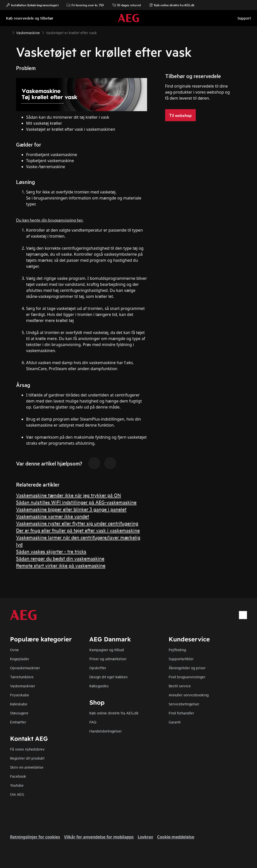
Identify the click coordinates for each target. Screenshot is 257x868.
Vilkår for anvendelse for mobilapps (99, 837)
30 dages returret (126, 5)
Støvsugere (19, 713)
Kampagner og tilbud (107, 650)
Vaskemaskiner (23, 686)
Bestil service (180, 686)
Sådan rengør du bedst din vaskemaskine (60, 558)
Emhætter (18, 722)
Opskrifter (98, 668)
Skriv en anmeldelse (27, 767)
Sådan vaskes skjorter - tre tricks (51, 551)
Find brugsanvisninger (187, 677)
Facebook (18, 776)
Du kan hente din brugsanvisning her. (50, 220)
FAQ (93, 722)
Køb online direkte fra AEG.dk (114, 713)
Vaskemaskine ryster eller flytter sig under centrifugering (77, 523)
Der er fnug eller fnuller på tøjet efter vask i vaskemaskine (78, 530)
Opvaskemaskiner (25, 668)
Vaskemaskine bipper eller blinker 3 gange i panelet (71, 509)
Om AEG (17, 794)
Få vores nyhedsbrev (27, 749)
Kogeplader (20, 659)
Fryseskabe (20, 695)
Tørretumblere (22, 677)
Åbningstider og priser (187, 668)
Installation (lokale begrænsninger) (32, 5)
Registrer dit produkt (27, 758)
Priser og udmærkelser (108, 659)
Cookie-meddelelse (176, 837)
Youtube (17, 785)
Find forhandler (181, 713)
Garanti (175, 722)
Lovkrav (145, 837)
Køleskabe (19, 704)
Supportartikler (181, 659)
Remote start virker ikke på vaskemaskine (61, 565)
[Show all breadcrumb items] (8, 32)
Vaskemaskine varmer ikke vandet (53, 516)
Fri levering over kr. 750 (85, 5)
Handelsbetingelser (106, 731)
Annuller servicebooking (189, 695)
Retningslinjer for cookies (35, 837)
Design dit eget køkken (108, 677)
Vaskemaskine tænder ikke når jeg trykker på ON (69, 495)
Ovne (14, 650)
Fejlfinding (177, 650)
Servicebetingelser (184, 704)
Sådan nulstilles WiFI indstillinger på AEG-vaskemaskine (76, 502)
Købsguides (99, 686)
